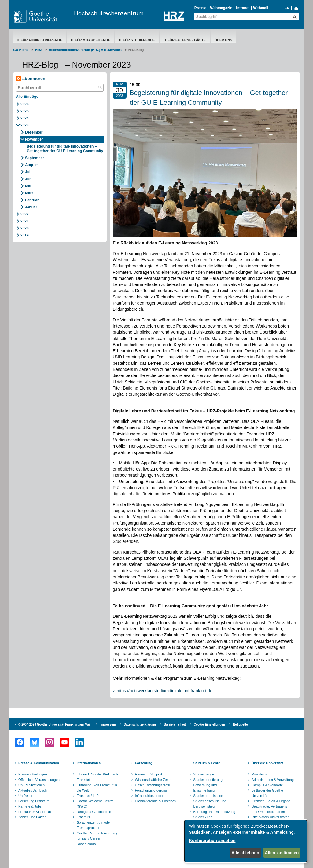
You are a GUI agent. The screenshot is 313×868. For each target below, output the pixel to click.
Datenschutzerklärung (140, 725)
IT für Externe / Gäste (185, 40)
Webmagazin (221, 8)
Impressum (108, 725)
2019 (25, 235)
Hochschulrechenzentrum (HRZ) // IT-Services (85, 50)
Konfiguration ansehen (212, 841)
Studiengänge (204, 774)
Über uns (223, 40)
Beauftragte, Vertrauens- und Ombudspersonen (270, 809)
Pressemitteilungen (33, 774)
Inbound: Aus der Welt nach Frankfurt (97, 777)
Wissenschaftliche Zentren (155, 780)
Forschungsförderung (151, 790)
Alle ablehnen (245, 853)
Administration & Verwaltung (273, 780)
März (29, 193)
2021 (25, 221)
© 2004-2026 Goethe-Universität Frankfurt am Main (55, 725)
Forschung (144, 763)
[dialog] (246, 841)
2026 (25, 104)
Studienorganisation (208, 796)
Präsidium (259, 774)
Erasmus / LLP (88, 796)
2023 (25, 125)
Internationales (89, 763)
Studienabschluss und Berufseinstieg (210, 804)
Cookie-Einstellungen (209, 725)
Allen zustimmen (282, 853)
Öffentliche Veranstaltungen (39, 780)
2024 (25, 118)
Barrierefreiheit (175, 725)
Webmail (261, 8)
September (35, 158)
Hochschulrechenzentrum (109, 13)
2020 (25, 228)
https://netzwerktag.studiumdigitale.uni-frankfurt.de (165, 691)
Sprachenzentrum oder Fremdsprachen (94, 825)
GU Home (21, 50)
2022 (25, 214)
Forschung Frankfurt (33, 801)
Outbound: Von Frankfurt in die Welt (97, 788)
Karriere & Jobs (30, 806)
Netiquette (240, 725)
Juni (29, 179)
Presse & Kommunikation (39, 763)
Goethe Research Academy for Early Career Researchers (97, 839)
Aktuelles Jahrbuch (33, 790)
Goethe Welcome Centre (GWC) (95, 804)
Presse (200, 8)
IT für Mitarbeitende (90, 40)
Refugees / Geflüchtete (94, 812)
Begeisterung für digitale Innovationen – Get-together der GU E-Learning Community (65, 149)
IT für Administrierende (39, 40)
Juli (28, 172)
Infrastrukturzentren (150, 796)
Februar (32, 200)
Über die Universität (267, 763)
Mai (28, 186)
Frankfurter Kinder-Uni (35, 812)
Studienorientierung (208, 780)
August (31, 165)
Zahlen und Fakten (32, 817)
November (34, 139)
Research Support (149, 774)
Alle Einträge (27, 97)
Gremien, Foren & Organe (271, 801)
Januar (31, 207)
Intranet (243, 8)
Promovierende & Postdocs (155, 801)
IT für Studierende (137, 40)
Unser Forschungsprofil (153, 785)
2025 (25, 111)
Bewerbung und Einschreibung (205, 788)
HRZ (39, 50)
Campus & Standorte (267, 785)
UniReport (26, 796)
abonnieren (31, 79)
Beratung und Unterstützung (214, 812)
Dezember (34, 132)
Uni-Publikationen (31, 785)
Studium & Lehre (207, 763)
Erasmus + (85, 817)
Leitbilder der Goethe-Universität (268, 793)
